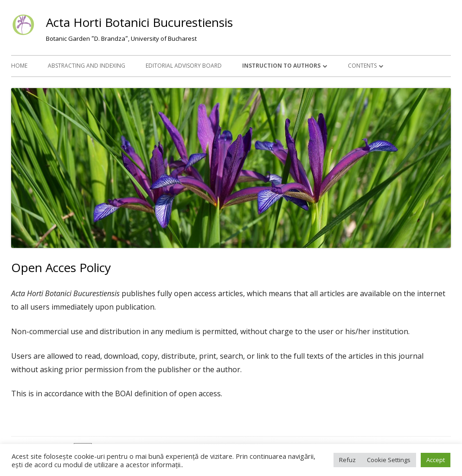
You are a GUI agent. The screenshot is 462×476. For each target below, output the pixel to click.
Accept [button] (436, 460)
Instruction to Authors (281, 66)
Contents (362, 66)
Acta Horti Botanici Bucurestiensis (139, 22)
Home (19, 66)
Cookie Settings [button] (389, 460)
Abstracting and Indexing (87, 66)
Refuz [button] (347, 460)
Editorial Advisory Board (184, 66)
